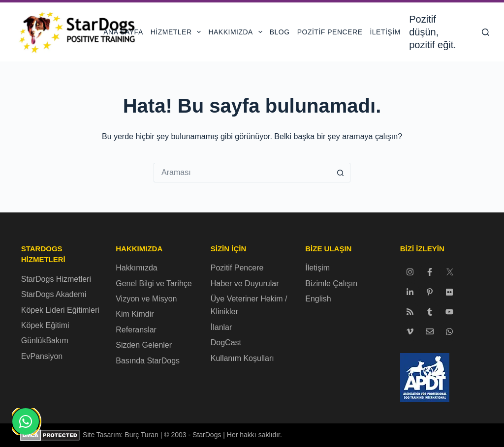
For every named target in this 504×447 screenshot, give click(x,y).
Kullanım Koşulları (242, 358)
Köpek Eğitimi (45, 325)
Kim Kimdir (135, 314)
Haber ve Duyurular (245, 283)
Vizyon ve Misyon (146, 299)
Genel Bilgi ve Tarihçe (154, 283)
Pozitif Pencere (330, 32)
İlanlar (221, 327)
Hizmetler (178, 32)
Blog (280, 32)
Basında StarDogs (148, 361)
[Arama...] (242, 173)
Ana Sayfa (123, 32)
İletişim (385, 32)
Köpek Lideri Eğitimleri (60, 310)
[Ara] (486, 32)
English (318, 299)
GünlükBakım (45, 341)
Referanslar (136, 330)
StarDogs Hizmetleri (56, 279)
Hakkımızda (237, 32)
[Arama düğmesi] (341, 173)
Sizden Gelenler (144, 345)
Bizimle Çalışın (331, 283)
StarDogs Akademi (54, 294)
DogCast (226, 343)
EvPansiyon (42, 356)
